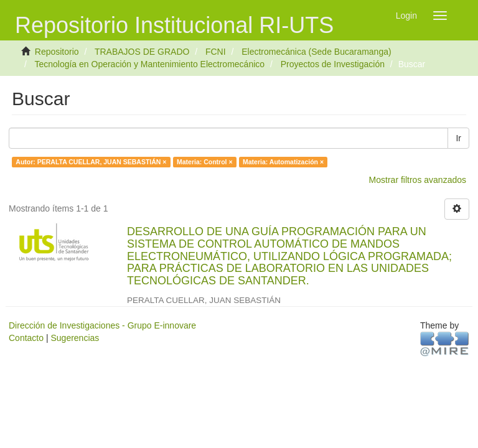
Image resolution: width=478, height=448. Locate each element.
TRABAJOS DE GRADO (142, 52)
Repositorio (57, 52)
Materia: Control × (205, 162)
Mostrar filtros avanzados (418, 180)
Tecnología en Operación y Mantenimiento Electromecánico (149, 64)
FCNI (216, 52)
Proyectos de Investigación (333, 64)
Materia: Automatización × (283, 162)
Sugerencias (75, 338)
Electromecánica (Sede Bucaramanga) (316, 52)
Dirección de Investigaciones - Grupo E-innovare (102, 325)
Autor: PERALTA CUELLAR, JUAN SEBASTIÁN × (91, 162)
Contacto (26, 338)
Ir (458, 138)
